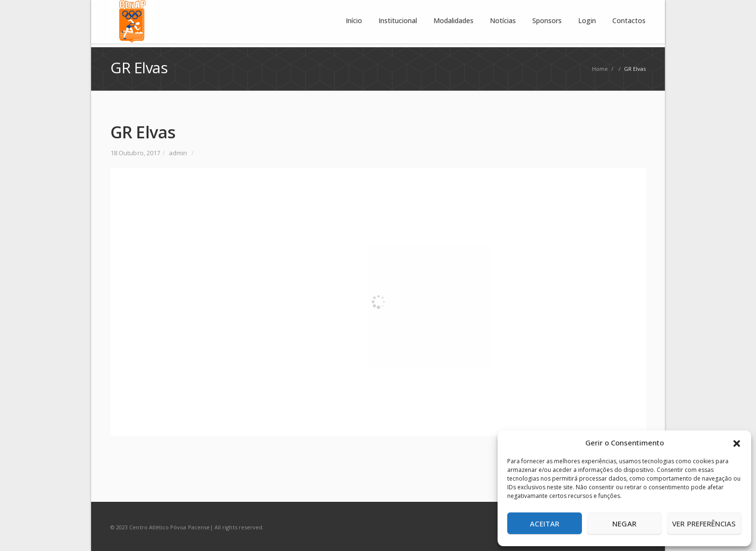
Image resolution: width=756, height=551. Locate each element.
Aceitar (545, 524)
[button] (737, 443)
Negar (624, 524)
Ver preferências (704, 524)
